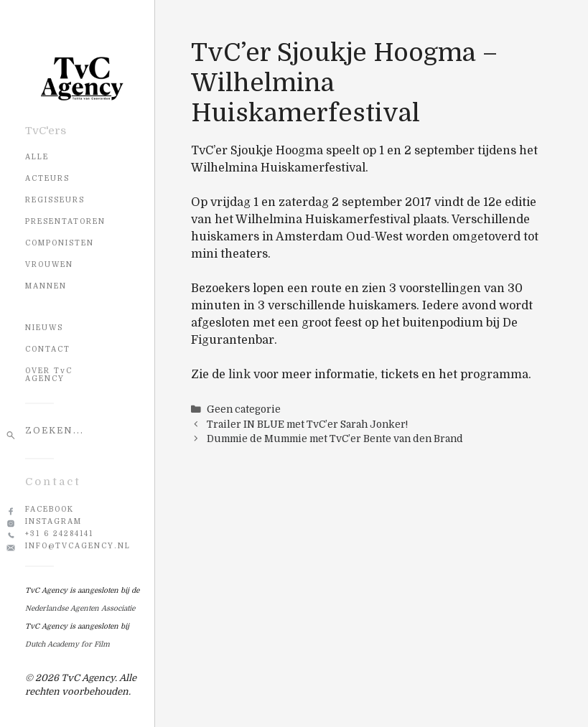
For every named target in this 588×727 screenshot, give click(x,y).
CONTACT (48, 349)
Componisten (60, 243)
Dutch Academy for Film (67, 644)
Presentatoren (65, 221)
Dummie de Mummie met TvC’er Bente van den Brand (335, 439)
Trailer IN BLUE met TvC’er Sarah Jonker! (307, 425)
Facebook (50, 509)
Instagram (53, 521)
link (239, 375)
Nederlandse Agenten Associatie (80, 608)
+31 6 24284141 (59, 534)
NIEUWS (44, 328)
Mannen (46, 286)
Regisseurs (55, 200)
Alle (37, 157)
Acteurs (47, 178)
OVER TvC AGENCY (49, 375)
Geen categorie (244, 409)
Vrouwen (49, 264)
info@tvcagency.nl (78, 546)
